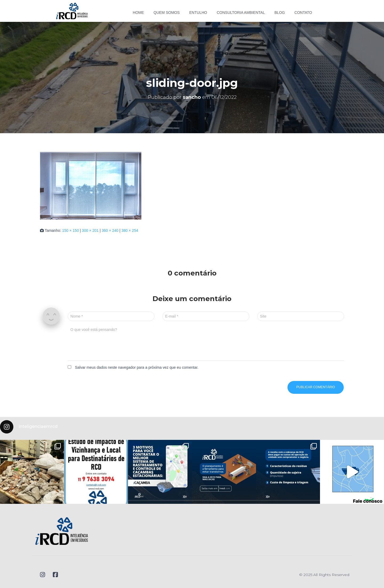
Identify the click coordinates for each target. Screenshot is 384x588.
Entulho (198, 13)
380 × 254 (130, 230)
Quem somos (167, 13)
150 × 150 (71, 230)
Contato (303, 13)
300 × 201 (90, 230)
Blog (280, 13)
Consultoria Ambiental (241, 13)
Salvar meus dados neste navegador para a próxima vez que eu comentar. (137, 367)
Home (138, 13)
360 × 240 (110, 230)
